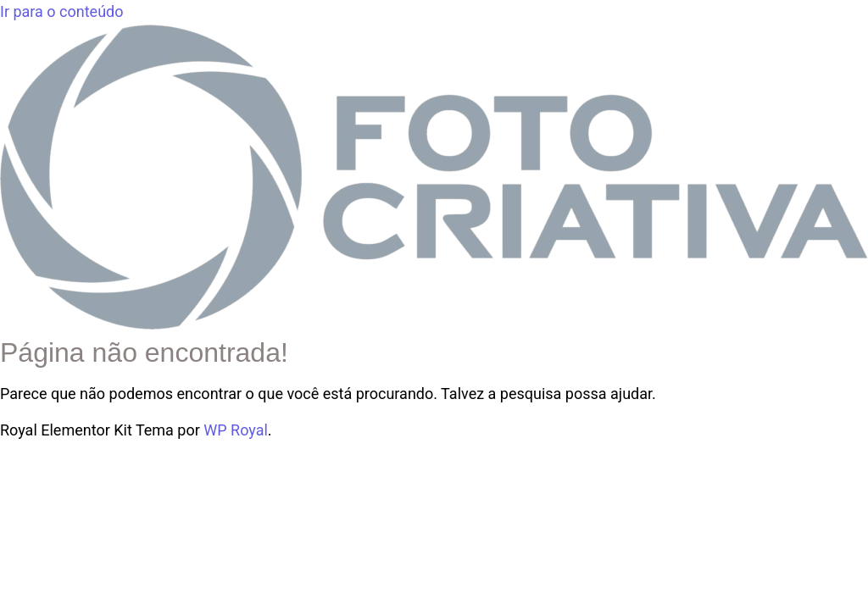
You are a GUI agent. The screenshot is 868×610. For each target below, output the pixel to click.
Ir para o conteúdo (62, 11)
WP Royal (236, 430)
